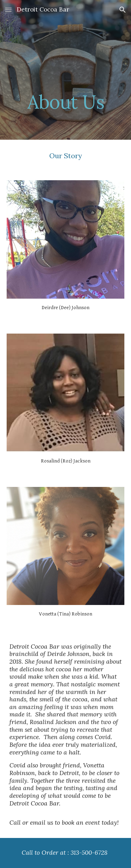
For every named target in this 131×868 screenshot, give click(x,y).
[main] (66, 70)
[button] (8, 10)
